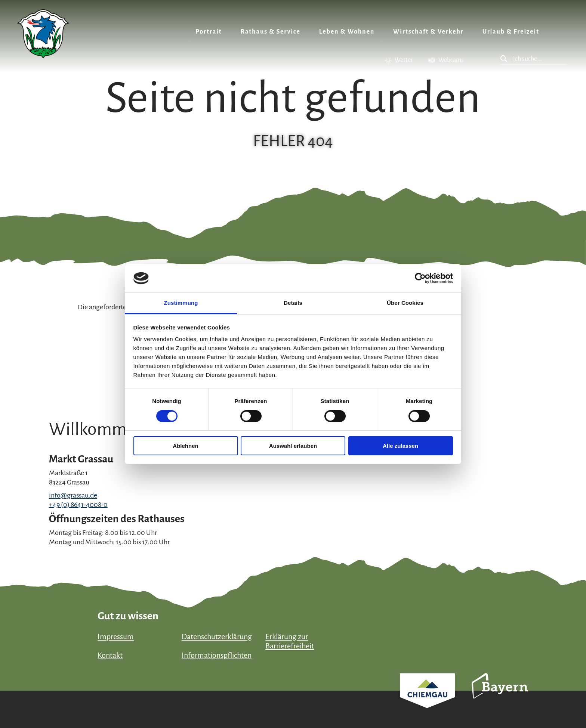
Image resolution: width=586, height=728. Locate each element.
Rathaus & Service (271, 32)
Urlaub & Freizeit (511, 32)
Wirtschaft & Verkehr (428, 32)
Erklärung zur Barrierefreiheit (290, 641)
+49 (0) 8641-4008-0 (78, 505)
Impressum (116, 636)
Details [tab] (293, 303)
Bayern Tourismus (500, 696)
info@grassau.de (73, 495)
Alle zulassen (400, 446)
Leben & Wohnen (347, 32)
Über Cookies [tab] (405, 303)
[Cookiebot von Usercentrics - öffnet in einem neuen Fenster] (420, 278)
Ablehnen (185, 446)
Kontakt (110, 655)
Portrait (209, 32)
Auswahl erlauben (293, 446)
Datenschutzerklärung (217, 636)
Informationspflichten (217, 655)
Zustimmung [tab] (181, 303)
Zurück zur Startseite (43, 34)
